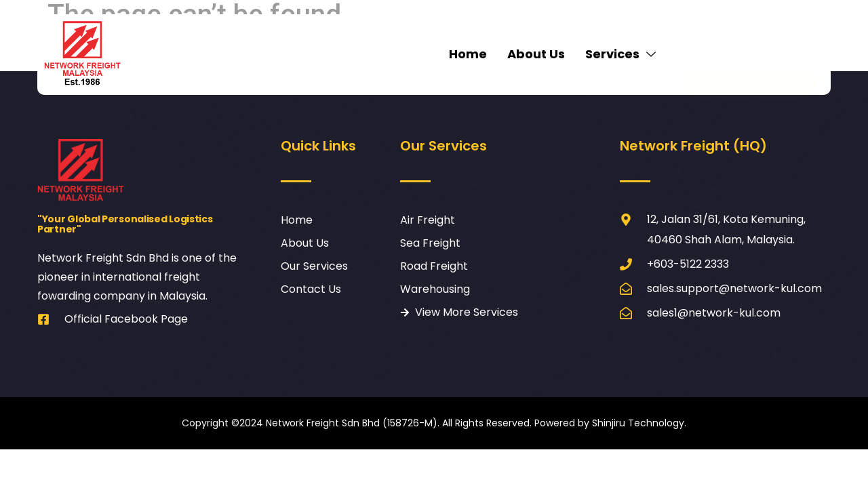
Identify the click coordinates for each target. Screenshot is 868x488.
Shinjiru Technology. (639, 423)
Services (622, 54)
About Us (536, 54)
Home (468, 54)
